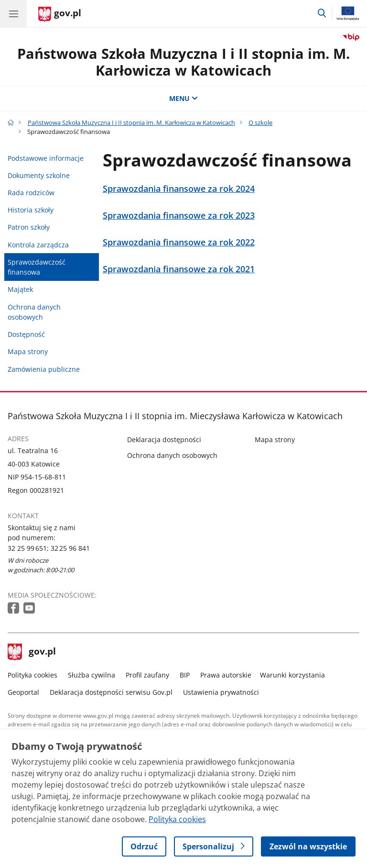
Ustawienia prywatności (221, 692)
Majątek (20, 289)
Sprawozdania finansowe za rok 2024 (179, 189)
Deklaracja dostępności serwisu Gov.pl (111, 692)
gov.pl (32, 652)
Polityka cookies (32, 675)
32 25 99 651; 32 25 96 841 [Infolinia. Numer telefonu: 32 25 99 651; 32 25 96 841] (49, 548)
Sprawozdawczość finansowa (37, 267)
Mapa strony (28, 351)
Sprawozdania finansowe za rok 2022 (179, 242)
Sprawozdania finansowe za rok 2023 (179, 216)
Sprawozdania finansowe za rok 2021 (179, 269)
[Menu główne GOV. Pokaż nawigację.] (13, 13)
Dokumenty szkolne (39, 175)
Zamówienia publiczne (44, 369)
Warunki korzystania (292, 675)
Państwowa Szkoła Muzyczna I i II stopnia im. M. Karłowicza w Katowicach (183, 62)
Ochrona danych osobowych (34, 312)
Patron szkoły (29, 227)
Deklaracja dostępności (164, 440)
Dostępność (26, 334)
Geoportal (23, 692)
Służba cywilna (92, 675)
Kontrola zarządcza (38, 245)
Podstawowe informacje (46, 158)
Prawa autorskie (226, 675)
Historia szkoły (31, 210)
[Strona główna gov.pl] (60, 14)
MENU (183, 98)
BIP (185, 675)
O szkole (260, 122)
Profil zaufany (147, 675)
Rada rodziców (31, 193)
